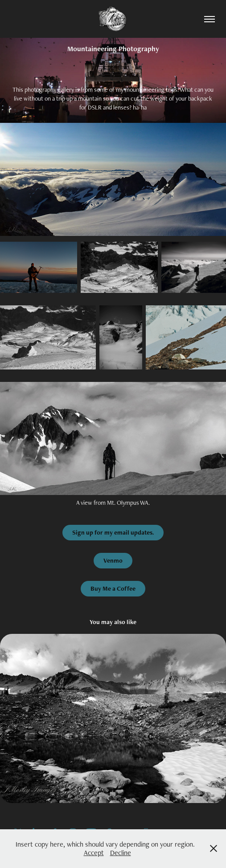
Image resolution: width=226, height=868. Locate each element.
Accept (94, 853)
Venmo (113, 560)
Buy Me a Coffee (113, 588)
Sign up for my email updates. (113, 532)
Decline (121, 853)
